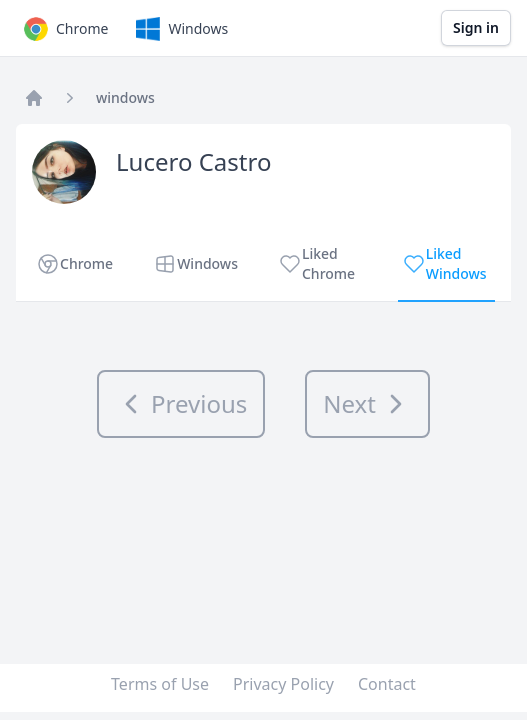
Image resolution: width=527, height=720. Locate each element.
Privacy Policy (283, 684)
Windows (180, 29)
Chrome (64, 29)
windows (125, 97)
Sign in (476, 27)
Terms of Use (160, 684)
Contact (387, 684)
